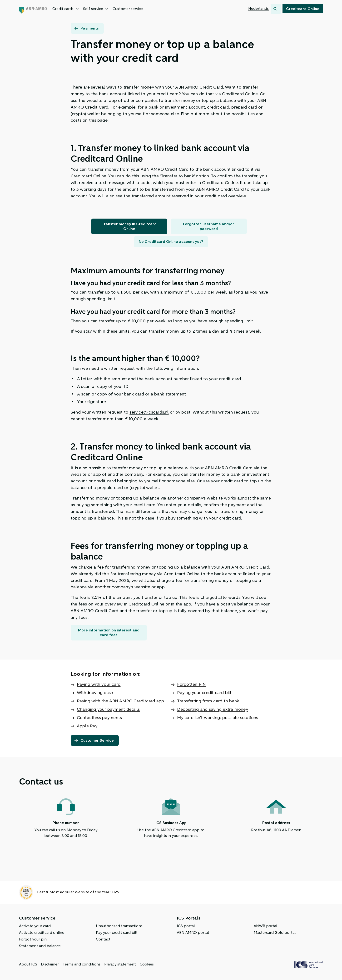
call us (55, 830)
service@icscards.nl (149, 412)
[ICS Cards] (308, 965)
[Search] (276, 9)
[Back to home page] (33, 9)
